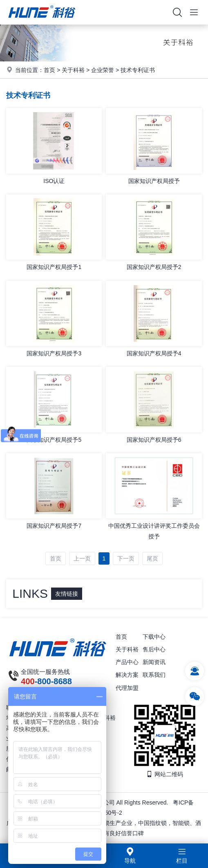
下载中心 (154, 637)
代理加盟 (127, 688)
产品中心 (127, 662)
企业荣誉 (103, 70)
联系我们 (154, 675)
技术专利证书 (138, 70)
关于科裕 (73, 70)
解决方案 (127, 675)
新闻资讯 (154, 662)
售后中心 (154, 649)
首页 (49, 70)
